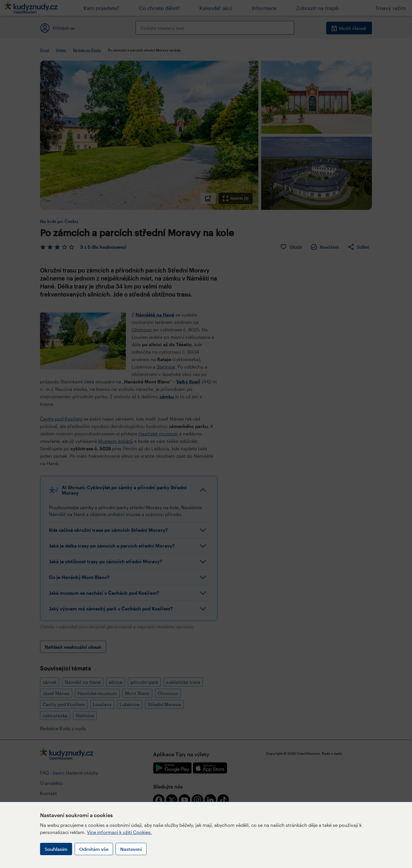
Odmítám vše (94, 849)
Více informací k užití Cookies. (119, 832)
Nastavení (131, 849)
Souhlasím (56, 849)
